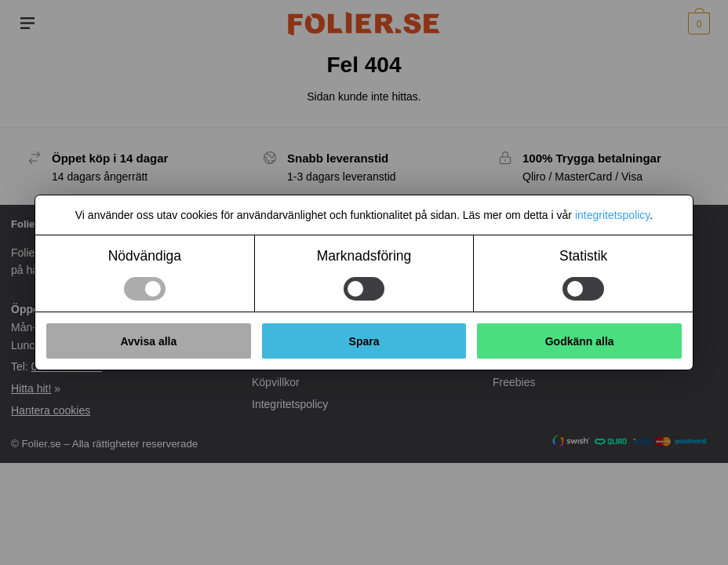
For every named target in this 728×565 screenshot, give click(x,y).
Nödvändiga (145, 256)
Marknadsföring (364, 256)
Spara (364, 341)
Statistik (583, 256)
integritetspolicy (612, 215)
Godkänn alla (580, 341)
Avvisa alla (148, 341)
